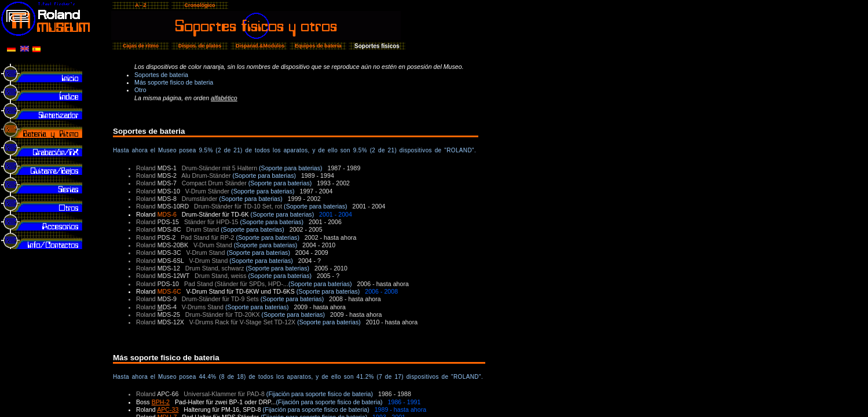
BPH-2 (161, 402)
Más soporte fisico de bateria (174, 82)
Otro (140, 90)
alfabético (224, 98)
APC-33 (168, 409)
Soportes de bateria (161, 75)
